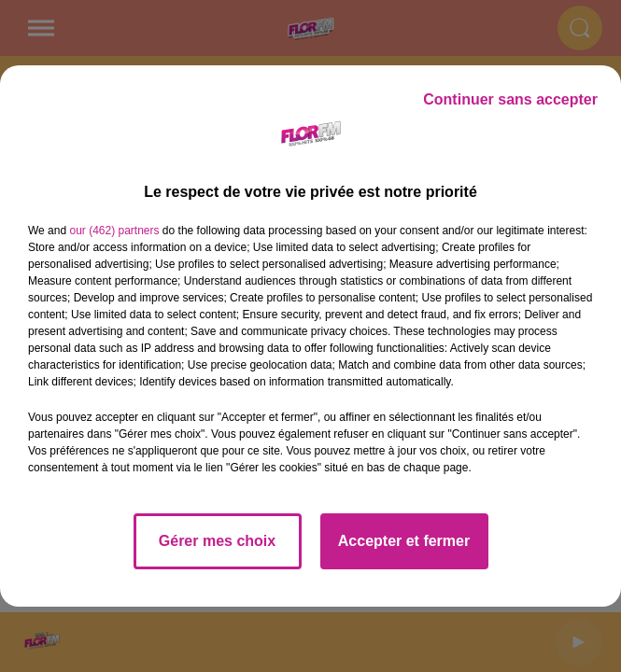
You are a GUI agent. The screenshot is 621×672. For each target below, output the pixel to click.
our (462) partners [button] (114, 231)
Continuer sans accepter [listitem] (510, 99)
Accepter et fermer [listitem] (404, 541)
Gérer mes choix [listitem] (217, 541)
